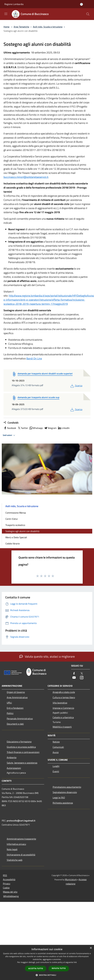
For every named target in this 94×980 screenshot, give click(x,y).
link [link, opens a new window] (75, 962)
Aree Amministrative (17, 697)
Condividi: (11, 423)
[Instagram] (82, 678)
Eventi (56, 771)
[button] (47, 975)
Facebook (10, 428)
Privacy (7, 884)
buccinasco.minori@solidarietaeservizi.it (26, 177)
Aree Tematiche (21, 27)
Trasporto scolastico (15, 525)
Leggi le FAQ (59, 798)
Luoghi (56, 766)
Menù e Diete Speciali (16, 537)
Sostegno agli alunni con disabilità (22, 531)
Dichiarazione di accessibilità (21, 855)
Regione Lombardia (14, 4)
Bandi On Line (34, 358)
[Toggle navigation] (6, 14)
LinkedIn (64, 428)
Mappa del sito (10, 892)
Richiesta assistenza (63, 803)
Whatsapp (36, 428)
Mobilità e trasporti (62, 727)
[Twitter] (82, 674)
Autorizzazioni (14, 768)
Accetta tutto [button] (36, 968)
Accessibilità (9, 879)
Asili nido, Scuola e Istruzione (48, 27)
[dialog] (47, 962)
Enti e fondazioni (15, 708)
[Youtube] (74, 678)
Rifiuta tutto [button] (59, 968)
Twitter (23, 428)
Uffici (9, 703)
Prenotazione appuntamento (67, 787)
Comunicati (58, 747)
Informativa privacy (16, 844)
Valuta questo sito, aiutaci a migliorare (47, 656)
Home (6, 27)
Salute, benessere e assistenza (22, 763)
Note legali (12, 849)
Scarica (76, 386)
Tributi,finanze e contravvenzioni (23, 752)
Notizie (56, 742)
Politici (10, 713)
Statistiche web (15, 860)
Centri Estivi (12, 519)
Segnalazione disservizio (65, 792)
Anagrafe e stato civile (64, 692)
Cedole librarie (13, 544)
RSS (5, 875)
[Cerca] (88, 14)
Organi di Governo (16, 692)
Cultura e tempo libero (64, 697)
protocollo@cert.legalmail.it (21, 821)
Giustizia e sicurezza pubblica (21, 747)
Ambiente (12, 757)
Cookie (6, 888)
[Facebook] (74, 674)
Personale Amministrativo (20, 719)
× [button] (91, 948)
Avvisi (56, 752)
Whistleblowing (11, 896)
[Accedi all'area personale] (81, 4)
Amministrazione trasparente (21, 839)
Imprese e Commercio (63, 708)
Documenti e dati (15, 724)
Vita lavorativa (60, 703)
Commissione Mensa (16, 513)
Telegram (50, 428)
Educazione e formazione (19, 742)
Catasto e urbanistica (63, 717)
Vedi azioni (9, 435)
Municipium (71, 879)
